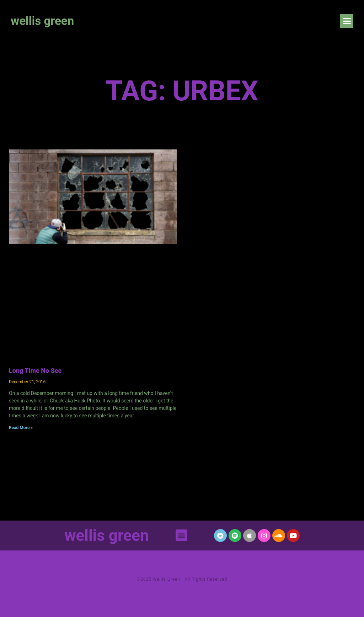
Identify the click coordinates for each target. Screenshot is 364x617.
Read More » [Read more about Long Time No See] (21, 428)
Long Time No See (35, 371)
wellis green (42, 21)
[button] (347, 21)
